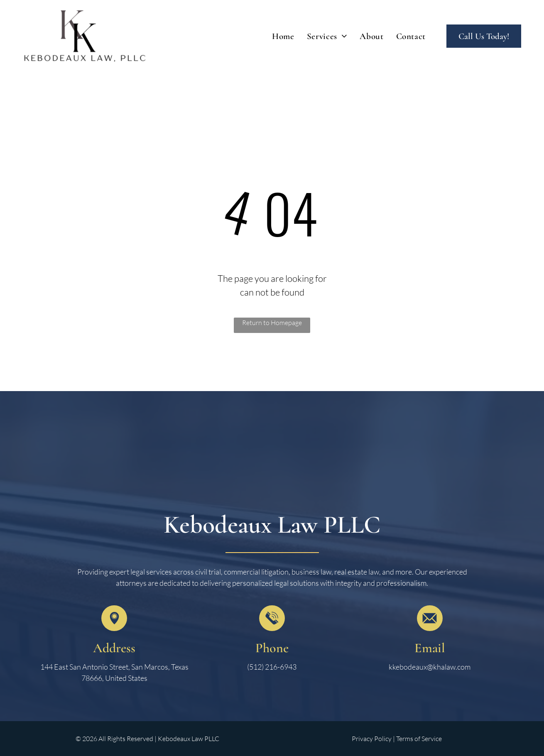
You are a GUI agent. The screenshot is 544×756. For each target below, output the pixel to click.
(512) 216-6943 (272, 667)
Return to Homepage (272, 323)
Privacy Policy (372, 739)
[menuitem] (283, 37)
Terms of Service (419, 739)
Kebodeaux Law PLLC (272, 525)
